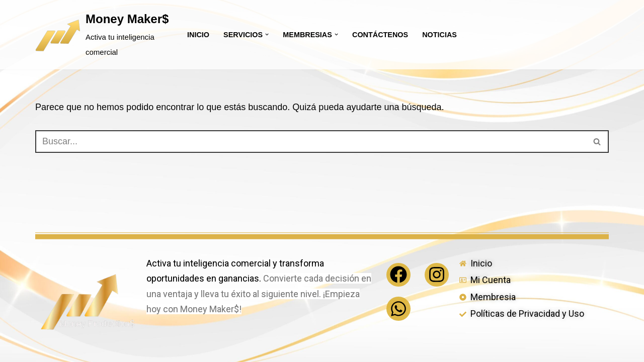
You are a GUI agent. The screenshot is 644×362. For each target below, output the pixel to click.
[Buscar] (311, 142)
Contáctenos (380, 35)
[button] (267, 34)
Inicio (198, 35)
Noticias (439, 35)
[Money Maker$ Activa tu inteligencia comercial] (103, 35)
